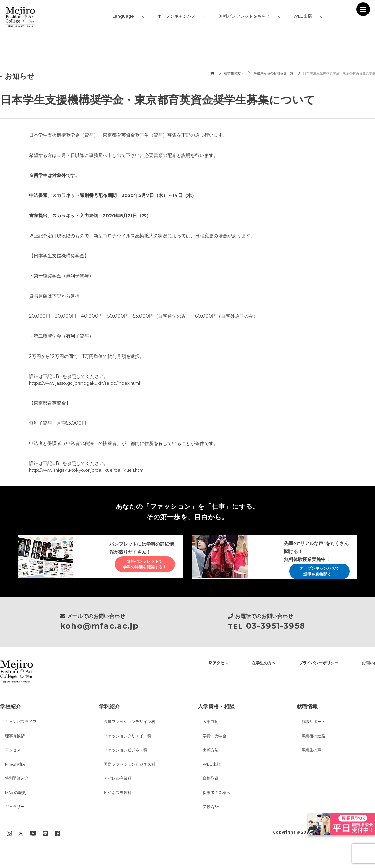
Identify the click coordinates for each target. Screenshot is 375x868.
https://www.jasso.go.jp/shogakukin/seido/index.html (89, 383)
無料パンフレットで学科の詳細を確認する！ (139, 572)
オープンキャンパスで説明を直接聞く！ (314, 575)
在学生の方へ (191, 74)
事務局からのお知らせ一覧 (240, 74)
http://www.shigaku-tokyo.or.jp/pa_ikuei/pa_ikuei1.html (91, 471)
